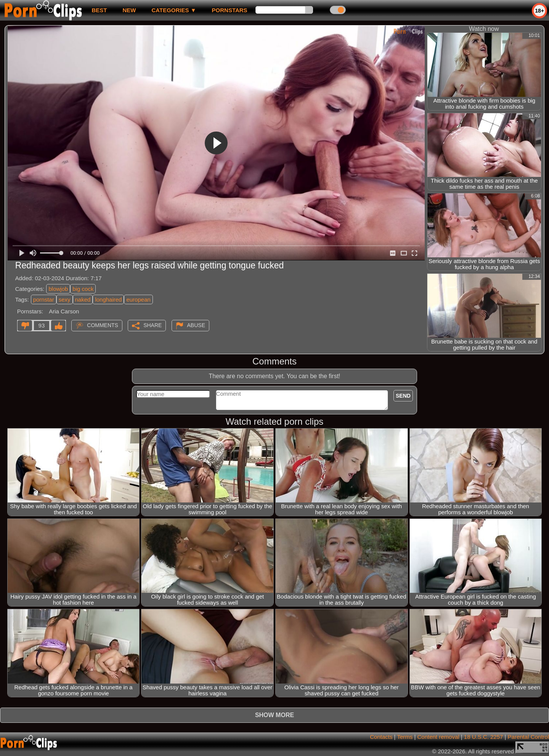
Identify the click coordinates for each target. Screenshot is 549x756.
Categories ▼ (174, 10)
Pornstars (230, 10)
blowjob (58, 289)
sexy (65, 299)
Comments (103, 325)
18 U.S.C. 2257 (484, 737)
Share (152, 325)
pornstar (44, 299)
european (138, 299)
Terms (405, 737)
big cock (83, 289)
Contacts (381, 737)
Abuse (196, 325)
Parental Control (528, 737)
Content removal (438, 737)
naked (83, 299)
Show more (274, 715)
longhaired (108, 299)
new (129, 10)
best (99, 10)
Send (403, 396)
